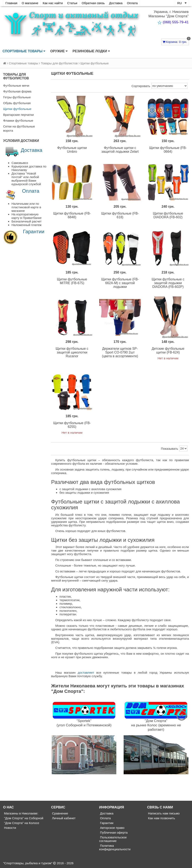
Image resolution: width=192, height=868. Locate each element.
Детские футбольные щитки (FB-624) (168, 350)
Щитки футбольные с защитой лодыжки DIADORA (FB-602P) (168, 283)
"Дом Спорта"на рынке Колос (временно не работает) (156, 725)
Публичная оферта (113, 832)
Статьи (72, 3)
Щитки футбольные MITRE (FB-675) (72, 281)
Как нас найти (53, 3)
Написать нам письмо (163, 813)
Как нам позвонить (161, 818)
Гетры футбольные (17, 97)
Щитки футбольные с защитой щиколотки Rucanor (72, 352)
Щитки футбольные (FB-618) (120, 215)
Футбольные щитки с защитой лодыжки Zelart (120, 150)
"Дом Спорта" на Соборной (23, 818)
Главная (11, 3)
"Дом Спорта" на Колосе (21, 823)
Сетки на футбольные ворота (19, 128)
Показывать (169, 449)
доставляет (86, 673)
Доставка (116, 3)
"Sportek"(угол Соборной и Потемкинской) (84, 723)
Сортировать (141, 86)
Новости (10, 828)
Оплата (132, 3)
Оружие (59, 51)
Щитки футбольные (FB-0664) (168, 150)
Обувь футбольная (17, 103)
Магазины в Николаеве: (21, 813)
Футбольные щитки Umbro (72, 150)
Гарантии (34, 232)
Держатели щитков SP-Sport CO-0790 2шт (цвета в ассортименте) (120, 352)
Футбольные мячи (16, 86)
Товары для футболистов (59, 63)
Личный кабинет (63, 818)
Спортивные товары (24, 51)
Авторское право (112, 828)
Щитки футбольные (17, 109)
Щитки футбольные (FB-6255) (72, 425)
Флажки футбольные (18, 121)
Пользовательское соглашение (113, 839)
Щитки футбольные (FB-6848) (72, 215)
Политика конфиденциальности (115, 847)
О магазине (30, 3)
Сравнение (60, 813)
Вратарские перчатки (18, 115)
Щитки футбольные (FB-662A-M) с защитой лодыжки (120, 283)
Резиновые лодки (91, 51)
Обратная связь (93, 3)
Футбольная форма (17, 91)
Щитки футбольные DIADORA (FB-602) (168, 215)
